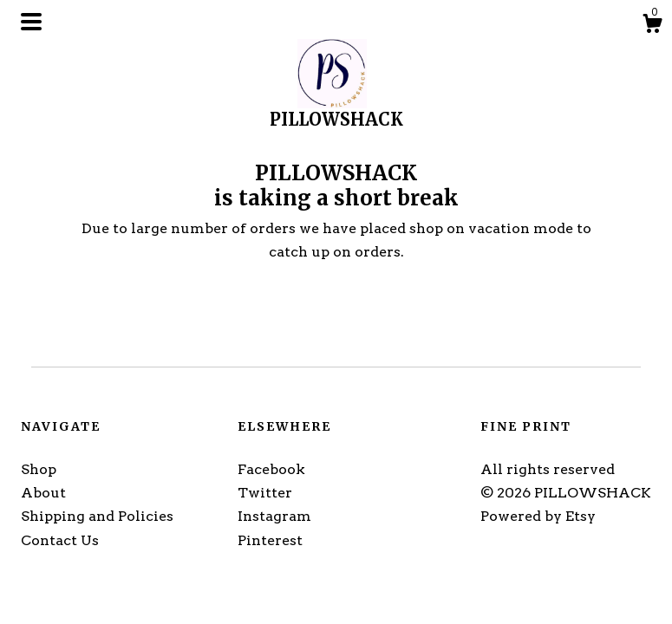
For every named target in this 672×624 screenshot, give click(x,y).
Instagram (274, 516)
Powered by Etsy (538, 516)
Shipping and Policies (97, 516)
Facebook (271, 469)
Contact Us (60, 540)
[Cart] (652, 26)
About (43, 493)
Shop (39, 469)
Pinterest (270, 540)
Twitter (265, 493)
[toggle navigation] (31, 22)
